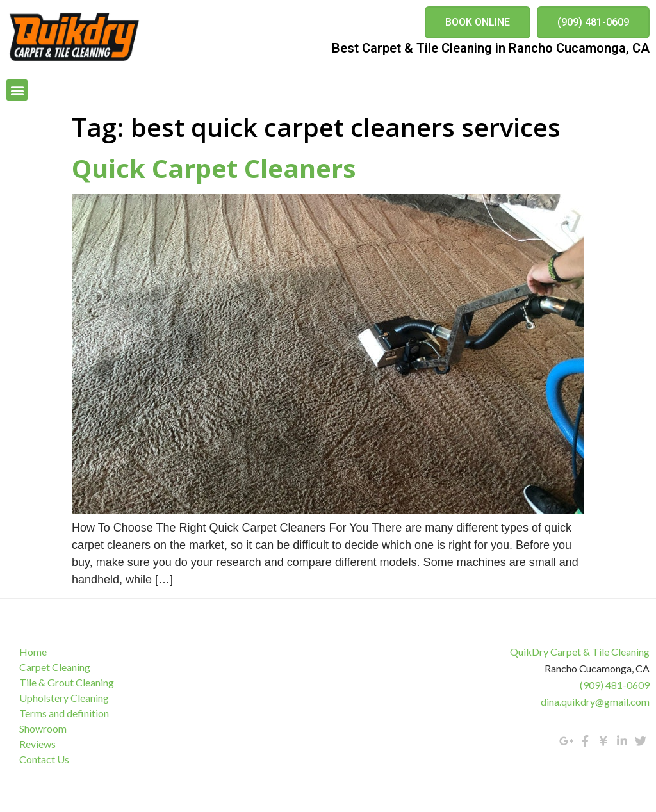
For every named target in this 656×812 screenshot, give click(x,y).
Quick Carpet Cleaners (214, 168)
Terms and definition (64, 713)
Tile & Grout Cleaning (67, 682)
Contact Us (44, 759)
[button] (478, 22)
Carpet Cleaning (55, 667)
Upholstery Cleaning (64, 698)
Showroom (43, 728)
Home (33, 652)
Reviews (37, 744)
